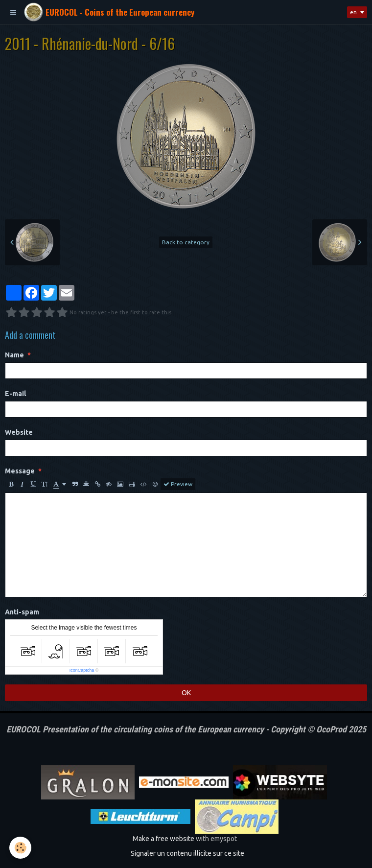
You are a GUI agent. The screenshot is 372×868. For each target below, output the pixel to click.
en (353, 12)
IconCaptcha (82, 670)
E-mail (15, 394)
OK (186, 693)
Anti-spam (22, 612)
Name (14, 355)
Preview (178, 484)
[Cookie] (21, 848)
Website (19, 432)
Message (20, 471)
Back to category (186, 242)
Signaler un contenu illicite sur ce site (187, 853)
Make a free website (163, 839)
